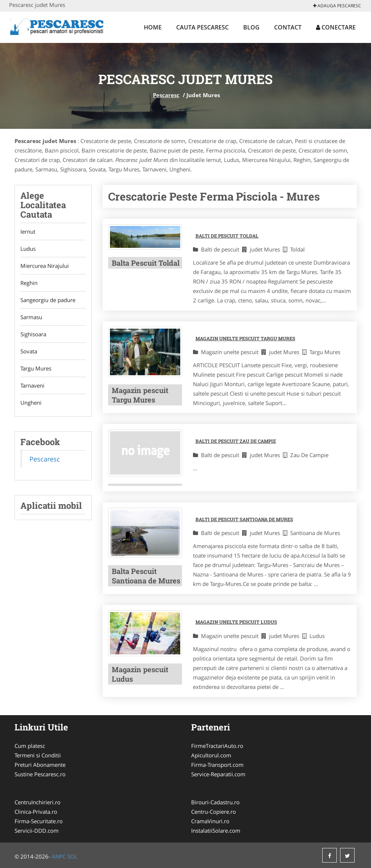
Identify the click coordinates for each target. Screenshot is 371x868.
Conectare (336, 27)
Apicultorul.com (211, 755)
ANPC (59, 856)
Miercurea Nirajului (45, 266)
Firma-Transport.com (217, 765)
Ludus (28, 249)
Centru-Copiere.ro (214, 812)
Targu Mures (36, 368)
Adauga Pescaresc (337, 6)
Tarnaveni (32, 385)
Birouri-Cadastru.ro (215, 802)
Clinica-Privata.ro (36, 812)
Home (153, 27)
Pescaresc (166, 95)
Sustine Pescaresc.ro (40, 774)
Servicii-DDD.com (37, 831)
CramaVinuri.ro (210, 821)
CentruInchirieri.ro (38, 802)
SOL (72, 856)
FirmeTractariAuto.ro (217, 746)
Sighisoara (33, 334)
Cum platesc (30, 746)
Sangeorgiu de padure (48, 300)
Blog (251, 27)
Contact (288, 27)
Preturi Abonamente (40, 765)
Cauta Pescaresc (202, 27)
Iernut (28, 231)
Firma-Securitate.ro (39, 821)
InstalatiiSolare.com (216, 831)
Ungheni (31, 403)
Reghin (29, 283)
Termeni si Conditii (38, 755)
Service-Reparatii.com (218, 774)
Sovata (29, 351)
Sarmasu (31, 317)
